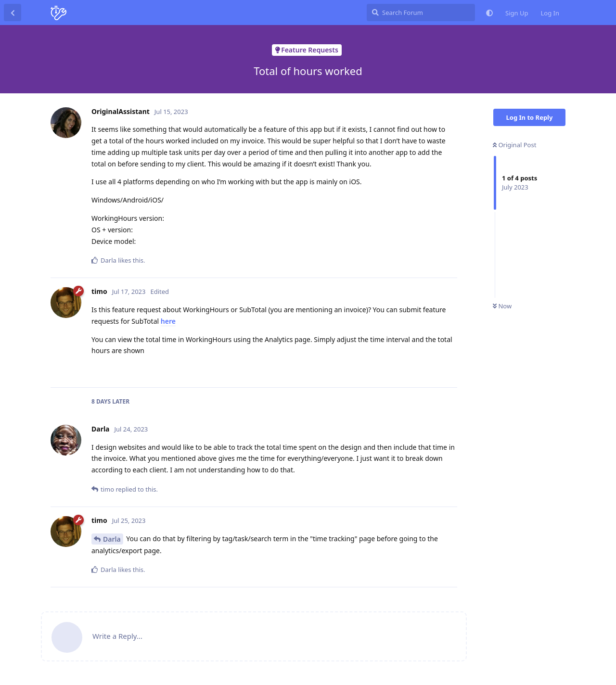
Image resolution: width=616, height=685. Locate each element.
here (168, 321)
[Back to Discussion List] (13, 13)
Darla (112, 539)
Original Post (514, 145)
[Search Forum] (421, 13)
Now (502, 306)
